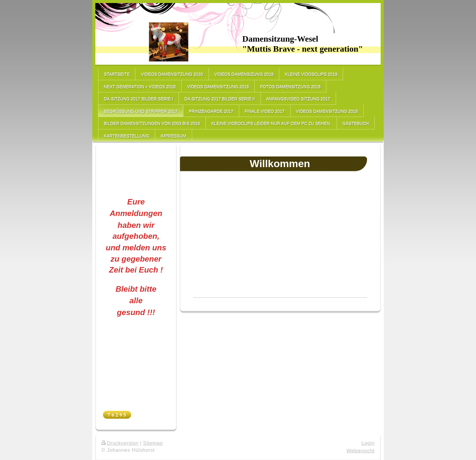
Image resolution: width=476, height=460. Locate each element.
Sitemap (153, 443)
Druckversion (120, 443)
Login (368, 443)
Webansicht (361, 451)
